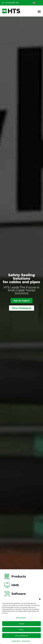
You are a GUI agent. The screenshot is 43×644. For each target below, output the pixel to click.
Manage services (21, 618)
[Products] (7, 576)
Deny (21, 630)
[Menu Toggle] (39, 12)
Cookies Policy (16, 641)
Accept (22, 624)
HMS (15, 585)
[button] (40, 599)
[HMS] (7, 585)
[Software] (7, 594)
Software (19, 594)
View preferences (21, 636)
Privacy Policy (26, 641)
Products (19, 576)
